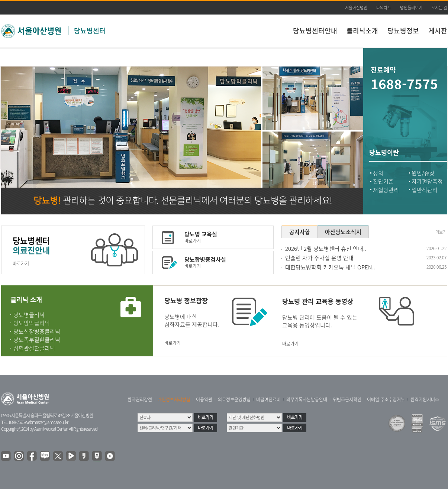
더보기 (441, 232)
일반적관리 (425, 190)
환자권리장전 (140, 399)
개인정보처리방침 (174, 399)
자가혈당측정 (427, 181)
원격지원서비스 (425, 399)
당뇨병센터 (90, 31)
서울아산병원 (356, 8)
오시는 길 (439, 8)
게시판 (438, 31)
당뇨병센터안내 (315, 31)
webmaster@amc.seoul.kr (46, 422)
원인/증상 (423, 173)
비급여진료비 (268, 399)
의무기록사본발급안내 (307, 399)
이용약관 (204, 399)
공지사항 (300, 232)
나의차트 (384, 8)
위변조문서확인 (347, 399)
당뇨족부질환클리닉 (37, 340)
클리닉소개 (362, 31)
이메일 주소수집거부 (386, 399)
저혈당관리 (386, 190)
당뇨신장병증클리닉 (37, 331)
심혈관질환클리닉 (34, 348)
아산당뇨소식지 (343, 232)
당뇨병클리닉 (29, 315)
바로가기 (21, 263)
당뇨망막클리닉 (32, 323)
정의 (378, 173)
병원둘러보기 (411, 8)
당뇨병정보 (403, 31)
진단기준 (383, 181)
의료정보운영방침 (234, 399)
